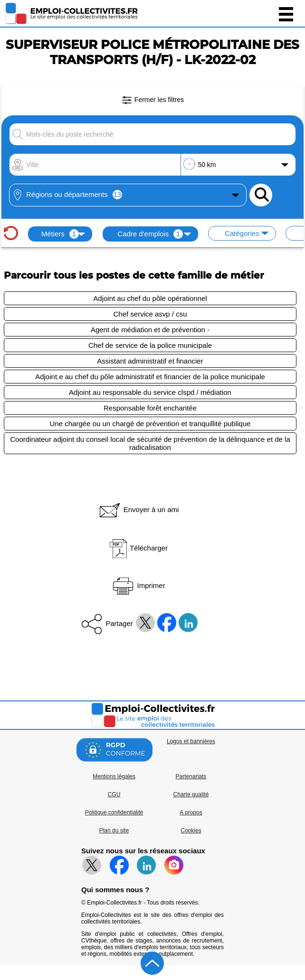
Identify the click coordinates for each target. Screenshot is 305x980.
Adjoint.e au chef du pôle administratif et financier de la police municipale (150, 377)
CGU (114, 794)
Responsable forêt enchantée (150, 408)
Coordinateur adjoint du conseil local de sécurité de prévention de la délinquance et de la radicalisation (150, 443)
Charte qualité (191, 794)
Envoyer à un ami (138, 509)
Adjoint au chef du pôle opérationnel (150, 298)
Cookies (191, 831)
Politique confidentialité (114, 812)
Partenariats (191, 776)
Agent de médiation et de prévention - (150, 330)
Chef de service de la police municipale (150, 345)
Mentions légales (114, 776)
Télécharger (138, 548)
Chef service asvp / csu (150, 314)
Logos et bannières (191, 741)
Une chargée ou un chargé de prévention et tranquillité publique (150, 424)
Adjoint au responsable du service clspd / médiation (150, 392)
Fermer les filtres (152, 100)
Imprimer (138, 585)
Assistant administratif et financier (150, 361)
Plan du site (114, 831)
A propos (191, 812)
